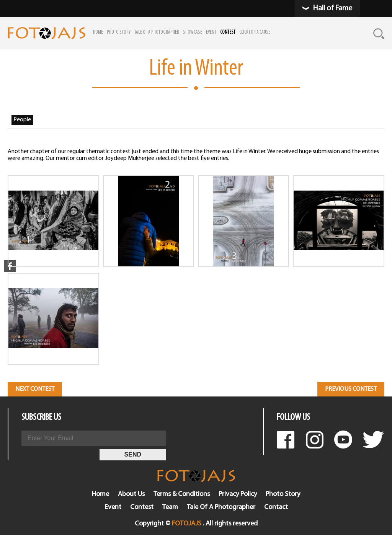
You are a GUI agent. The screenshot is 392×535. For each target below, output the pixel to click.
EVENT (211, 32)
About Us (131, 494)
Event (113, 507)
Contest (142, 507)
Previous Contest (351, 389)
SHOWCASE (193, 32)
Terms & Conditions (182, 494)
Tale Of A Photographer (221, 507)
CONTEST (228, 32)
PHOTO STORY (119, 32)
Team (170, 507)
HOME (98, 32)
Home (100, 494)
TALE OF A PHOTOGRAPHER (157, 32)
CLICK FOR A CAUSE (255, 32)
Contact (276, 507)
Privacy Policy (238, 494)
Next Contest (35, 389)
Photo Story (283, 494)
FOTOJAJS (187, 524)
